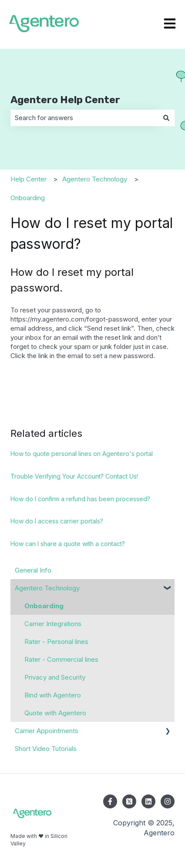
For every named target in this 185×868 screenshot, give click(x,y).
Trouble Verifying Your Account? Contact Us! (74, 476)
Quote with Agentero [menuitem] (55, 713)
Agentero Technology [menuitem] (47, 588)
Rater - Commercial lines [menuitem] (61, 659)
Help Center (29, 179)
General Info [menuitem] (33, 570)
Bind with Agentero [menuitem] (53, 695)
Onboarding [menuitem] (44, 606)
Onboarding (28, 198)
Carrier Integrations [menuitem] (53, 624)
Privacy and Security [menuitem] (55, 677)
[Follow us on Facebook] (110, 801)
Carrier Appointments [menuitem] (47, 731)
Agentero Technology (95, 179)
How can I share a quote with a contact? (68, 544)
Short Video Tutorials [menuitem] (46, 749)
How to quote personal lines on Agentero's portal (82, 454)
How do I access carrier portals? (57, 521)
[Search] (166, 118)
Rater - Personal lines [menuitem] (56, 642)
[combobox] (84, 118)
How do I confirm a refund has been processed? (80, 499)
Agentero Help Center (65, 100)
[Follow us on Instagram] (168, 801)
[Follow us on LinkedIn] (148, 801)
